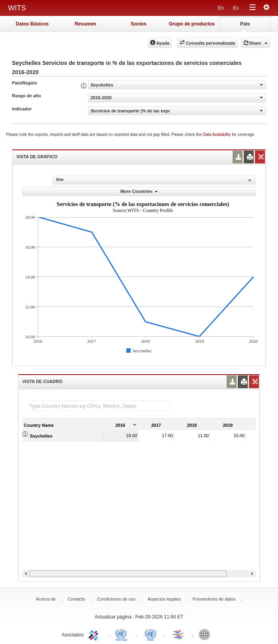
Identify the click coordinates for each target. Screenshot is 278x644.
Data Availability (217, 134)
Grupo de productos (192, 24)
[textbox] (99, 406)
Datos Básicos (32, 24)
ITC (95, 634)
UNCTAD (123, 634)
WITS (17, 8)
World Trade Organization (178, 634)
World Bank (206, 634)
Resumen (85, 24)
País (245, 24)
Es (236, 8)
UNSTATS (151, 634)
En (221, 8)
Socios (138, 24)
